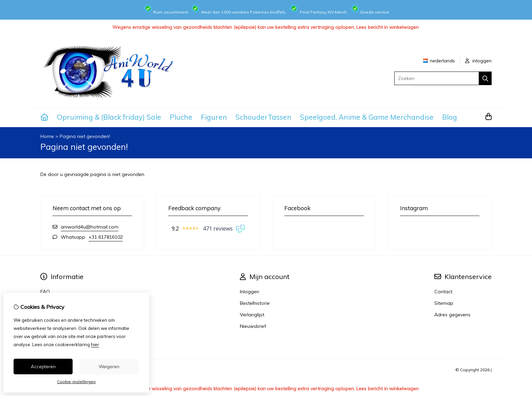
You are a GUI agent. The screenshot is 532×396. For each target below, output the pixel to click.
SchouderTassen (263, 117)
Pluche (181, 117)
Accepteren (43, 367)
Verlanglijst (252, 315)
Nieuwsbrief (253, 326)
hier (95, 344)
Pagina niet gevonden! (85, 136)
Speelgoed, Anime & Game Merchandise (367, 117)
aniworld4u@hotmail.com (90, 227)
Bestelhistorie (255, 303)
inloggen (478, 61)
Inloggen (250, 292)
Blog (450, 117)
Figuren (214, 117)
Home (47, 136)
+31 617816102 (106, 237)
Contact (443, 292)
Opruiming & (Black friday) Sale (109, 117)
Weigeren (109, 367)
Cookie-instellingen (76, 382)
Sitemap (444, 303)
